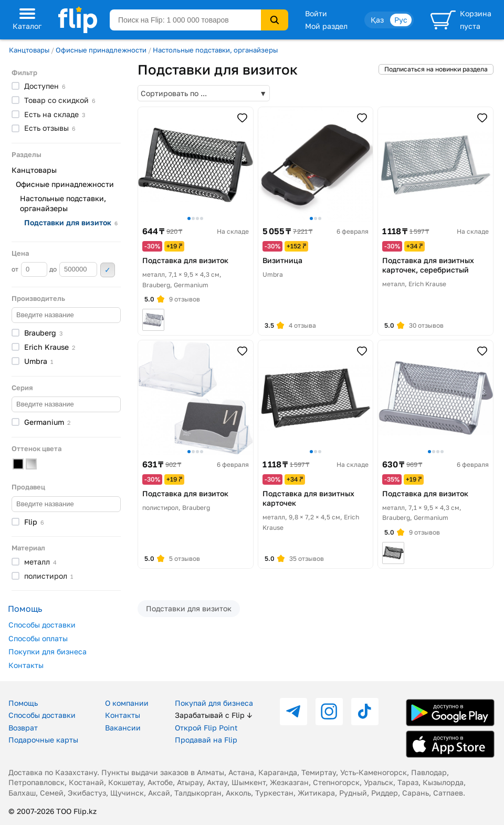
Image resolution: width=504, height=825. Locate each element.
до (73, 269)
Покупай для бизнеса (214, 703)
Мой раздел (326, 26)
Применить (108, 270)
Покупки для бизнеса (48, 651)
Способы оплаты (38, 638)
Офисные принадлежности (101, 50)
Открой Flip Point (206, 728)
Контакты (26, 665)
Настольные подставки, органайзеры (215, 50)
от (29, 269)
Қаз (377, 20)
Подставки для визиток (189, 608)
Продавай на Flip (206, 740)
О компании (127, 703)
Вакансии (123, 728)
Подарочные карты (43, 740)
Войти (316, 13)
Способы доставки (42, 625)
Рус (401, 20)
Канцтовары (29, 50)
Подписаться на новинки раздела (436, 69)
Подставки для (71, 222)
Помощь (23, 703)
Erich (50, 347)
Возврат (23, 728)
